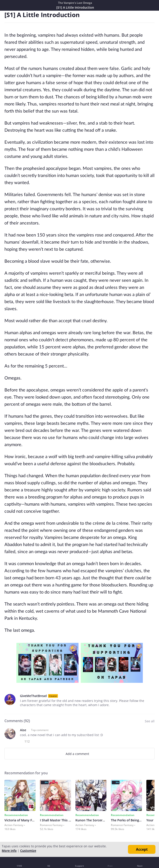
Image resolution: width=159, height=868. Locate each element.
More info (9, 851)
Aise (23, 730)
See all (150, 721)
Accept (142, 849)
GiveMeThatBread (33, 696)
